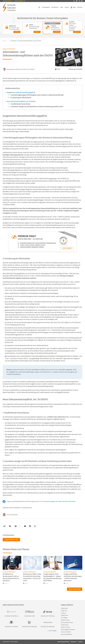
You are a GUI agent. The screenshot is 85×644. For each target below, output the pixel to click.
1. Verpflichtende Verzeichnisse (20, 104)
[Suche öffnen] (39, 7)
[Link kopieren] (4, 526)
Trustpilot (20, 1)
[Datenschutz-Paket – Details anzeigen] (12, 29)
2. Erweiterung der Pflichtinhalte (20, 98)
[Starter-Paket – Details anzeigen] (32, 28)
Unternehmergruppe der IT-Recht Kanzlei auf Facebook (60, 501)
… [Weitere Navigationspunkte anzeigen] (8, 41)
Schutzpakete (46, 7)
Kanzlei (67, 7)
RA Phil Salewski (13, 515)
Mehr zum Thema (75, 589)
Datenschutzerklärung (9, 49)
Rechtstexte (55, 7)
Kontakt (80, 642)
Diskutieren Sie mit (11, 540)
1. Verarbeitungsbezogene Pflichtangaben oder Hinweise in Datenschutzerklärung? (37, 95)
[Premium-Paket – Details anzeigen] (53, 28)
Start (4, 41)
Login (73, 7)
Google (8, 1)
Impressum (74, 642)
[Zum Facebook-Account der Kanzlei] (30, 526)
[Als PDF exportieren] (10, 526)
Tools (62, 7)
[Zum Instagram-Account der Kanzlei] (35, 526)
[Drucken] (15, 526)
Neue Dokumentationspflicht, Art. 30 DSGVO (21, 101)
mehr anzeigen (52, 631)
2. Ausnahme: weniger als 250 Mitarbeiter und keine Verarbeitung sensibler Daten (36, 107)
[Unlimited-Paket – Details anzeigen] (73, 27)
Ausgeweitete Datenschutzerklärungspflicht (21, 92)
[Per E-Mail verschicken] (25, 526)
